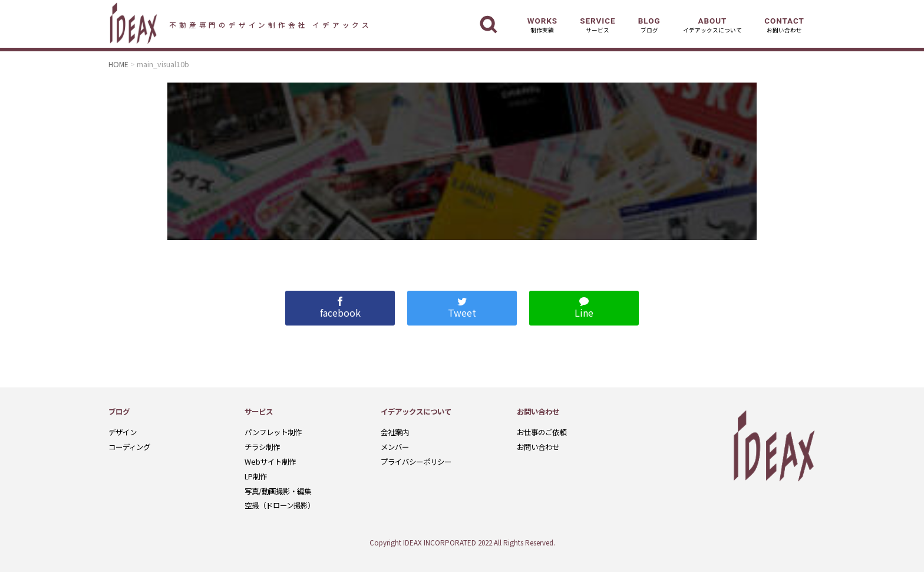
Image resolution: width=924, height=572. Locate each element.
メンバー (395, 447)
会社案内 (395, 432)
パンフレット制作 (273, 432)
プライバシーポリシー (416, 462)
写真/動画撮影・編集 (278, 491)
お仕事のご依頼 (542, 432)
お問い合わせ (538, 447)
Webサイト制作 (270, 462)
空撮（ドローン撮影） (280, 505)
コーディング (129, 447)
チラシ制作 (262, 447)
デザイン (123, 432)
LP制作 (256, 476)
